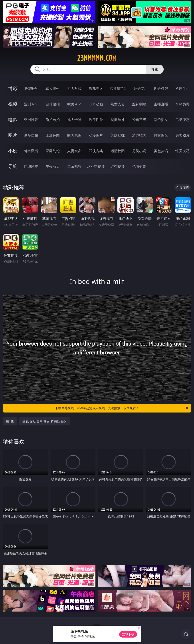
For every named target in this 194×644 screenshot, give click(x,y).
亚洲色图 (53, 135)
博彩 (13, 88)
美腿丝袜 (118, 135)
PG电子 (31, 89)
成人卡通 (74, 120)
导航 (13, 166)
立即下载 (128, 634)
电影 (13, 120)
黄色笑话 (161, 151)
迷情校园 (118, 151)
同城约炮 (31, 166)
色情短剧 (139, 166)
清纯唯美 (139, 135)
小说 (13, 151)
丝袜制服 (139, 104)
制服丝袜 (118, 120)
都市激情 (31, 151)
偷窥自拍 (31, 135)
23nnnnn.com (97, 58)
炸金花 (139, 89)
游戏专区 (96, 89)
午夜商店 (53, 166)
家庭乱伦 (53, 151)
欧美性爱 (96, 120)
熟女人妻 (118, 104)
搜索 (155, 69)
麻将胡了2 (118, 89)
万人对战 (74, 89)
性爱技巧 (182, 151)
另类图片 (182, 135)
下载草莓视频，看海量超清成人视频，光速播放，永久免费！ (122, 408)
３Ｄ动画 (96, 104)
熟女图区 (161, 135)
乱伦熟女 (161, 120)
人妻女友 (74, 151)
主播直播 (161, 104)
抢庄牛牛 (182, 89)
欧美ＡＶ (74, 104)
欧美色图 (74, 135)
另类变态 (182, 120)
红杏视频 (118, 166)
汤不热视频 (96, 166)
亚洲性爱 (31, 120)
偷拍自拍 (53, 120)
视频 (13, 104)
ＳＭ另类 (182, 104)
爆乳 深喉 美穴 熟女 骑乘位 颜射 (45, 421)
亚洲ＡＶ (31, 104)
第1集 (10, 421)
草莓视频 (74, 166)
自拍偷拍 (53, 104)
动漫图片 (96, 135)
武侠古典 (96, 151)
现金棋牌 (161, 89)
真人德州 (53, 89)
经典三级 (139, 120)
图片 (13, 135)
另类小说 (139, 151)
